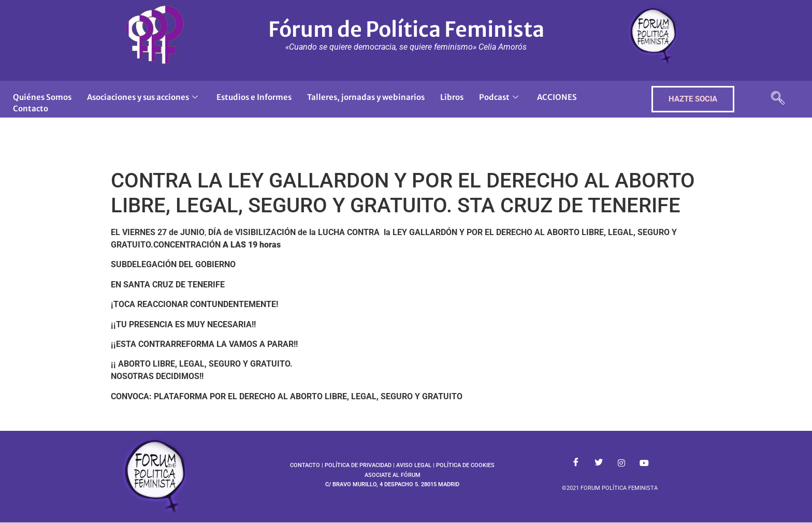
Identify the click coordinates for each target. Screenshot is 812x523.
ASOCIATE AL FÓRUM (393, 475)
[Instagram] (621, 463)
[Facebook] (576, 463)
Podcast (499, 97)
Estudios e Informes (254, 97)
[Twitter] (599, 463)
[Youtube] (644, 463)
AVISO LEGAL (414, 465)
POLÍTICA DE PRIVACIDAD (358, 465)
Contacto (31, 108)
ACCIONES (557, 97)
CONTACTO (305, 465)
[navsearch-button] (778, 99)
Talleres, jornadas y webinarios (366, 97)
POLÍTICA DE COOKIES (465, 465)
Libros (452, 97)
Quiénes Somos (42, 97)
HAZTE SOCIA (693, 99)
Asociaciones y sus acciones (142, 97)
